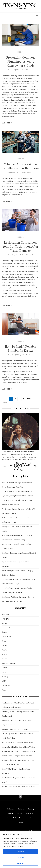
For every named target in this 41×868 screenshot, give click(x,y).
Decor (4, 641)
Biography (5, 619)
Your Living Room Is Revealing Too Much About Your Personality (18, 714)
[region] (20, 849)
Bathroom (5, 614)
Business (5, 623)
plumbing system (27, 108)
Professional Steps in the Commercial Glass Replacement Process (16, 520)
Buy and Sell (12, 818)
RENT (4, 681)
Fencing (4, 645)
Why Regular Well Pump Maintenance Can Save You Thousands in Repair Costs (18, 599)
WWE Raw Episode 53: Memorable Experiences (18, 743)
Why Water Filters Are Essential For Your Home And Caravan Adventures (18, 762)
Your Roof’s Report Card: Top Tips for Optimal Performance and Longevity (18, 705)
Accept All (20, 852)
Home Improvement (9, 663)
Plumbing (20, 52)
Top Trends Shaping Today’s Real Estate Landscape (15, 564)
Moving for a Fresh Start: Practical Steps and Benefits (17, 529)
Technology (6, 686)
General (4, 659)
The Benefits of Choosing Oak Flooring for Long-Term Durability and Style (18, 582)
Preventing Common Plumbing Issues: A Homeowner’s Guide (20, 61)
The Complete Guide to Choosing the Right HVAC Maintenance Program (18, 511)
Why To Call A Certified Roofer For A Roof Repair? (19, 787)
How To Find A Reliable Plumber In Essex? (20, 348)
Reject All (21, 863)
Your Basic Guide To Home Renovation (15, 729)
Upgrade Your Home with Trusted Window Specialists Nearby (16, 546)
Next (29, 398)
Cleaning (5, 632)
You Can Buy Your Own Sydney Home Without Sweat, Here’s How (17, 736)
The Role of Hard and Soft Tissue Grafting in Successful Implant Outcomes (17, 590)
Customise (21, 857)
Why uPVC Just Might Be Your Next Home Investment (16, 771)
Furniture (5, 650)
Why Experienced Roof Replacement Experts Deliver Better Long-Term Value (17, 485)
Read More (7, 123)
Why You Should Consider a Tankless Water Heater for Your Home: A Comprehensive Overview (19, 754)
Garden (4, 654)
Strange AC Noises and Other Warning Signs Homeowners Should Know (17, 502)
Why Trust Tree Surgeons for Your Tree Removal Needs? (18, 780)
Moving (4, 672)
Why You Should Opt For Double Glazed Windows (19, 747)
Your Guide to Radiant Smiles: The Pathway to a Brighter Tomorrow (18, 723)
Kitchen (4, 668)
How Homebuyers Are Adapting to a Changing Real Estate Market (17, 573)
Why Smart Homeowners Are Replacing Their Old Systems (19, 555)
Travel (4, 690)
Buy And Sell (6, 628)
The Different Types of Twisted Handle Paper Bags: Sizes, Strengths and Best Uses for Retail (17, 494)
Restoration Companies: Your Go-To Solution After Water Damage (20, 246)
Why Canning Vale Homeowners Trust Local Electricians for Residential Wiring (17, 538)
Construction (6, 637)
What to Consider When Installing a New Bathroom (20, 166)
